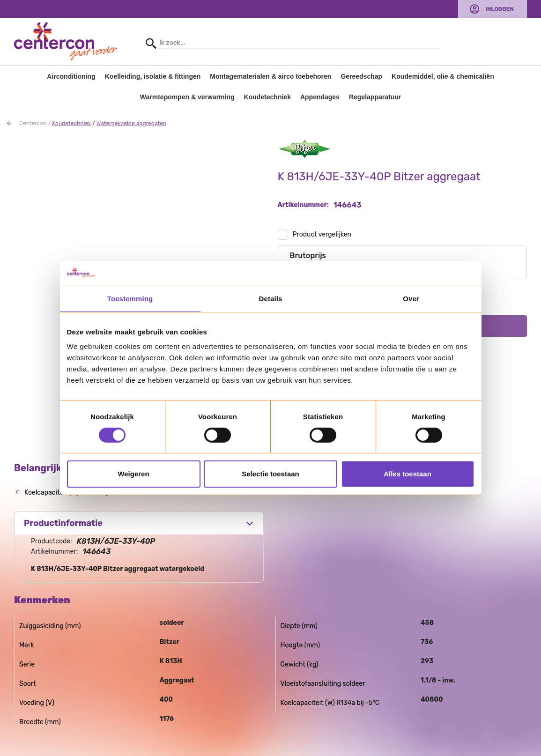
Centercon (33, 123)
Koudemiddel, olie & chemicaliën (443, 76)
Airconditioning (71, 76)
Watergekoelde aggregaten (131, 123)
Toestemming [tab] (130, 298)
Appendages (320, 97)
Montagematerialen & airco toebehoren (270, 76)
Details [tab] (271, 298)
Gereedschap (361, 76)
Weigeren (133, 474)
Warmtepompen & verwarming (187, 97)
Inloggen (500, 9)
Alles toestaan (408, 474)
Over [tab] (411, 298)
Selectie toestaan (270, 474)
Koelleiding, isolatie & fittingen (153, 76)
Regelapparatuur (375, 97)
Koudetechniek (267, 97)
